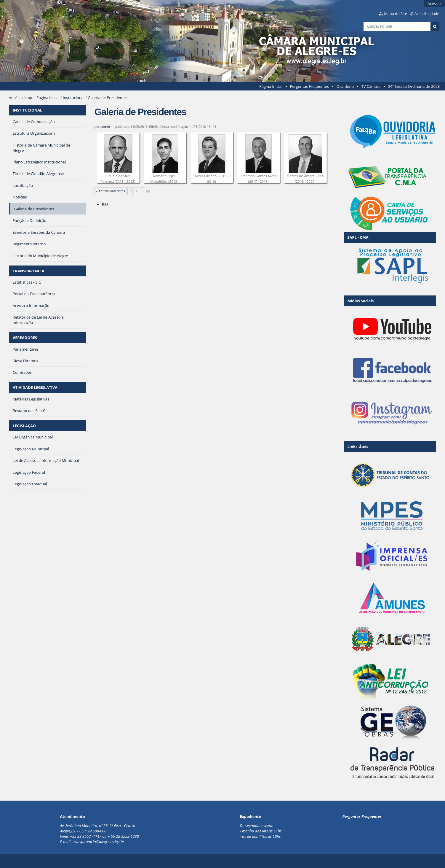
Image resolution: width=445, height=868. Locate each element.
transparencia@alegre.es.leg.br (98, 842)
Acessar (434, 4)
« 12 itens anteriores (111, 191)
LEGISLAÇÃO (24, 426)
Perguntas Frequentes (309, 86)
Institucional (74, 98)
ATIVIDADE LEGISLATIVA (35, 387)
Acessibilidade (427, 14)
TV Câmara (371, 86)
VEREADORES (25, 338)
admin (105, 127)
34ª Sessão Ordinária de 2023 (414, 86)
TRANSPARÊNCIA (28, 271)
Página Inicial (271, 86)
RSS (105, 204)
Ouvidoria (345, 86)
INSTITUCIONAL (27, 110)
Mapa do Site (396, 14)
